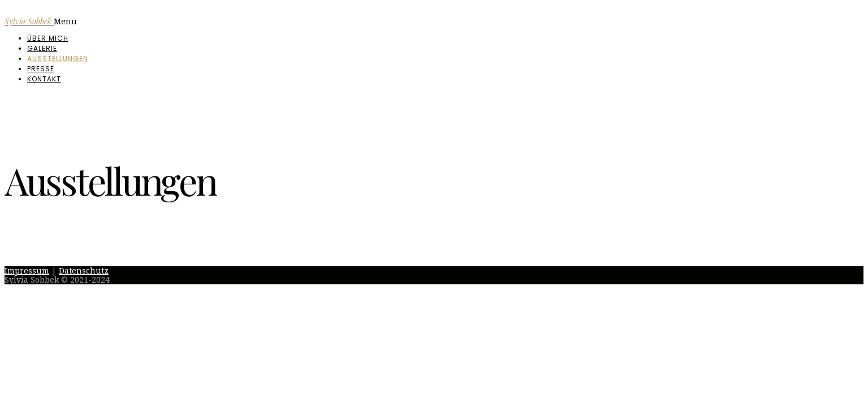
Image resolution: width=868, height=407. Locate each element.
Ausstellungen (57, 59)
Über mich (48, 38)
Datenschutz (84, 271)
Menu (65, 21)
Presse (41, 69)
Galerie (42, 48)
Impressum (27, 271)
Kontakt (44, 79)
